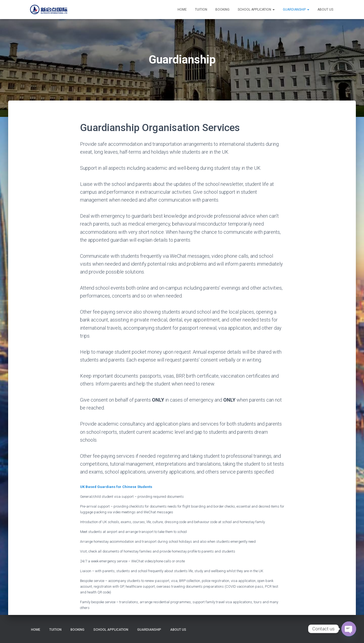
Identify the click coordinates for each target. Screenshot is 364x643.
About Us (325, 10)
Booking (222, 10)
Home (182, 10)
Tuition (201, 10)
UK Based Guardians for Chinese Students (116, 487)
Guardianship (296, 10)
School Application (256, 10)
